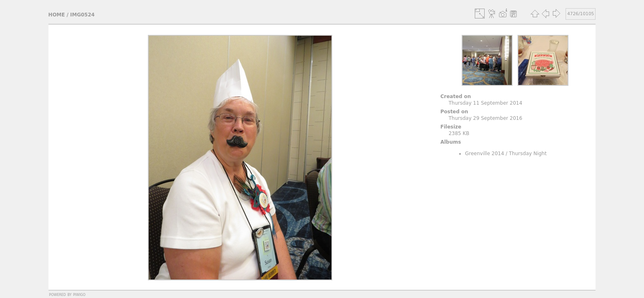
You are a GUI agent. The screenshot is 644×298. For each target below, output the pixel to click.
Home (57, 15)
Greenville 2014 (484, 154)
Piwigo (79, 294)
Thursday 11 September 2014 (485, 103)
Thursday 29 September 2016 (485, 118)
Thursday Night (528, 154)
